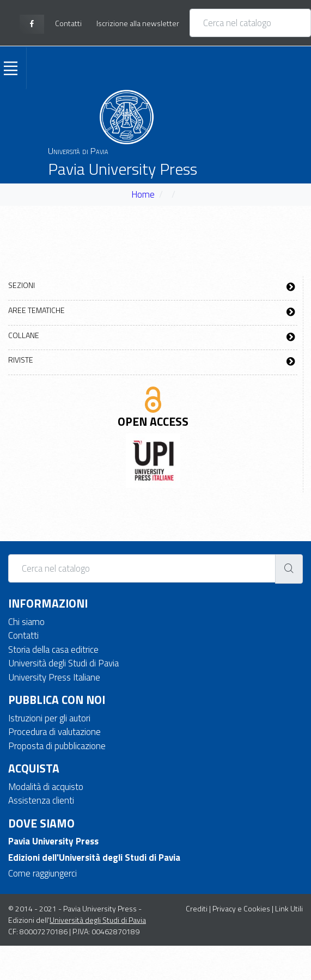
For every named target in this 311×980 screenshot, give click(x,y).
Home (143, 194)
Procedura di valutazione (54, 732)
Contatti (23, 635)
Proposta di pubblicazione (57, 746)
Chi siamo (26, 622)
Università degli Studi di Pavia (63, 663)
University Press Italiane (54, 677)
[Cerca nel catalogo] (250, 23)
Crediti (197, 908)
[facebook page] (32, 24)
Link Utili (289, 908)
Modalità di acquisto (46, 787)
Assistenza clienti (41, 800)
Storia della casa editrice (53, 650)
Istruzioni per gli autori (49, 718)
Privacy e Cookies (241, 908)
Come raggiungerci (42, 873)
